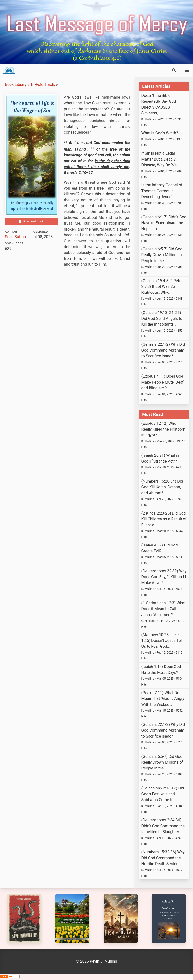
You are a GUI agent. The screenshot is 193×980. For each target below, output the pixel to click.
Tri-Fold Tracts (43, 85)
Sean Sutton (15, 237)
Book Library (16, 85)
